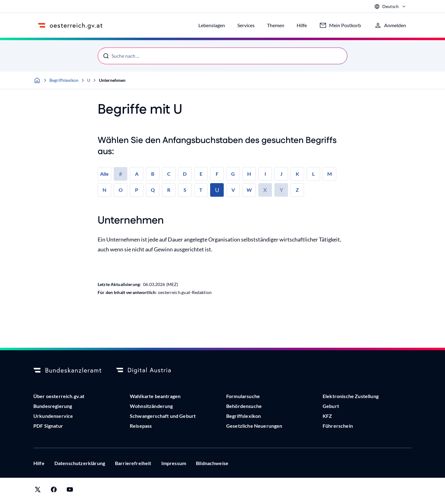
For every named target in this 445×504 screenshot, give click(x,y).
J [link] (281, 174)
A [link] (137, 174)
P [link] (137, 190)
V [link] (233, 190)
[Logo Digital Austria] (150, 371)
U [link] (217, 190)
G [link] (233, 174)
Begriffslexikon (64, 80)
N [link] (104, 190)
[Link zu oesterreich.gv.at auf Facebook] (54, 491)
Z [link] (297, 190)
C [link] (169, 174)
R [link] (169, 190)
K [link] (297, 174)
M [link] (330, 174)
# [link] (121, 174)
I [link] (265, 174)
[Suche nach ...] (222, 56)
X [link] (265, 190)
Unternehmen (112, 80)
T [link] (201, 190)
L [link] (313, 174)
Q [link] (153, 190)
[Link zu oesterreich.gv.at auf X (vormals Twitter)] (38, 491)
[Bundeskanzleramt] (67, 371)
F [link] (217, 174)
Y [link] (281, 190)
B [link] (153, 174)
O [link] (121, 190)
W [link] (249, 190)
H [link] (249, 174)
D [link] (185, 174)
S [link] (185, 190)
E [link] (201, 174)
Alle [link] (104, 174)
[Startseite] (37, 80)
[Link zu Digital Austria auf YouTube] (70, 491)
